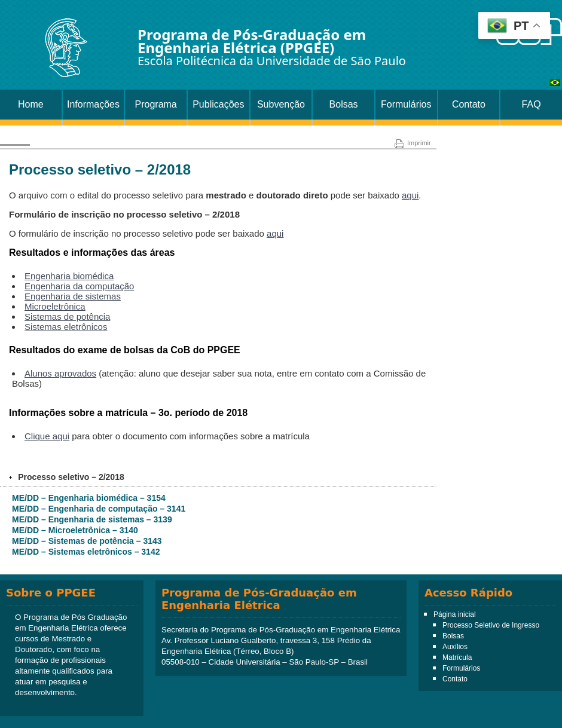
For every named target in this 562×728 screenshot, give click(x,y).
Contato (469, 104)
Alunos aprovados (60, 373)
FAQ (532, 104)
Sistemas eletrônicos (66, 327)
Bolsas (344, 104)
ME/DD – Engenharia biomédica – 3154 (89, 498)
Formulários (406, 104)
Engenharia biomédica (69, 276)
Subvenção (281, 104)
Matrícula (457, 657)
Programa (156, 104)
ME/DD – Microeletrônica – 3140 (75, 530)
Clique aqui (47, 436)
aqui (410, 195)
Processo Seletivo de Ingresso (491, 625)
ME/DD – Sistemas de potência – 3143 (87, 541)
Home (31, 104)
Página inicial (455, 614)
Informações (93, 104)
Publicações (218, 104)
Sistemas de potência (67, 316)
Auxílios (455, 647)
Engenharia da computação (79, 286)
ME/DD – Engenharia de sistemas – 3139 (92, 519)
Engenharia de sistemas (73, 296)
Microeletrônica (55, 306)
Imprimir (413, 143)
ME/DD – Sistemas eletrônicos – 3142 (86, 552)
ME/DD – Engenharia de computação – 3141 (99, 509)
